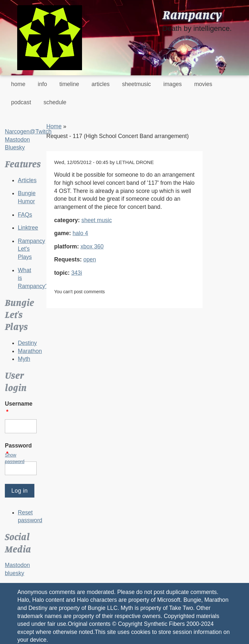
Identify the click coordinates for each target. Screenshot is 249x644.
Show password (15, 458)
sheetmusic (136, 84)
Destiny (27, 343)
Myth (24, 359)
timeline (69, 84)
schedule (55, 102)
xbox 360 (92, 246)
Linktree (28, 228)
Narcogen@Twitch (28, 132)
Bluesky (15, 147)
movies (203, 84)
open (90, 259)
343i (77, 273)
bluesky (15, 573)
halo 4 (80, 233)
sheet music (97, 220)
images (173, 84)
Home (54, 126)
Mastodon (17, 140)
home (18, 84)
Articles (27, 180)
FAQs (25, 215)
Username (19, 408)
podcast (21, 102)
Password (18, 450)
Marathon (30, 351)
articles (101, 84)
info (42, 84)
